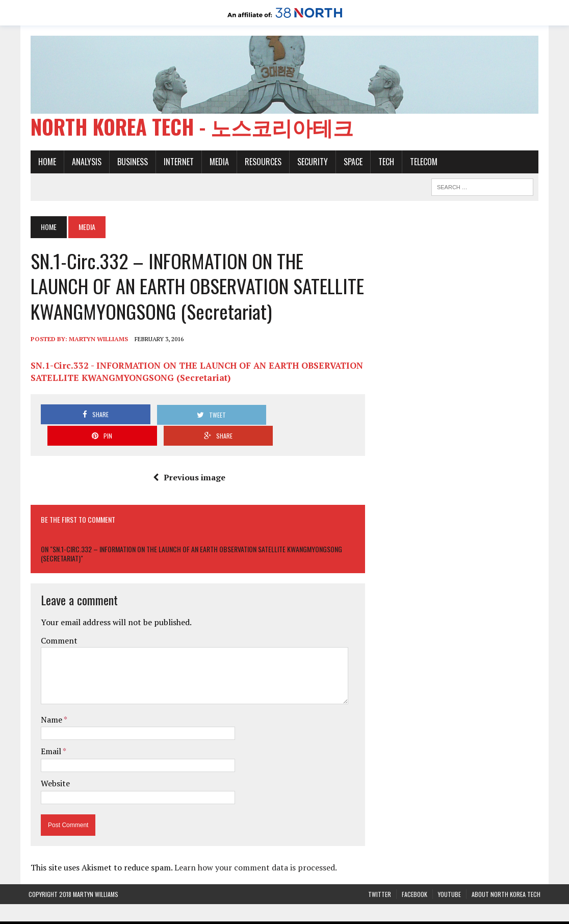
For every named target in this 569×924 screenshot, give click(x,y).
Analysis (85, 164)
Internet (177, 164)
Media (217, 164)
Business (131, 164)
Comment (57, 621)
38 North (202, 915)
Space (351, 164)
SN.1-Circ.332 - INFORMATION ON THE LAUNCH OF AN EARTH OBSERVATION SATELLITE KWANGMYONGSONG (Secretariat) (195, 374)
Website (53, 764)
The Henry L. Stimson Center (306, 915)
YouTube (449, 875)
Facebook (415, 875)
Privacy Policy (382, 915)
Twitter (380, 875)
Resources (261, 164)
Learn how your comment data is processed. (254, 848)
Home (45, 164)
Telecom (422, 164)
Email (50, 732)
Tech (384, 164)
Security (311, 164)
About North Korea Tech (506, 875)
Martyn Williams (96, 341)
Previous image (188, 458)
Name (50, 700)
